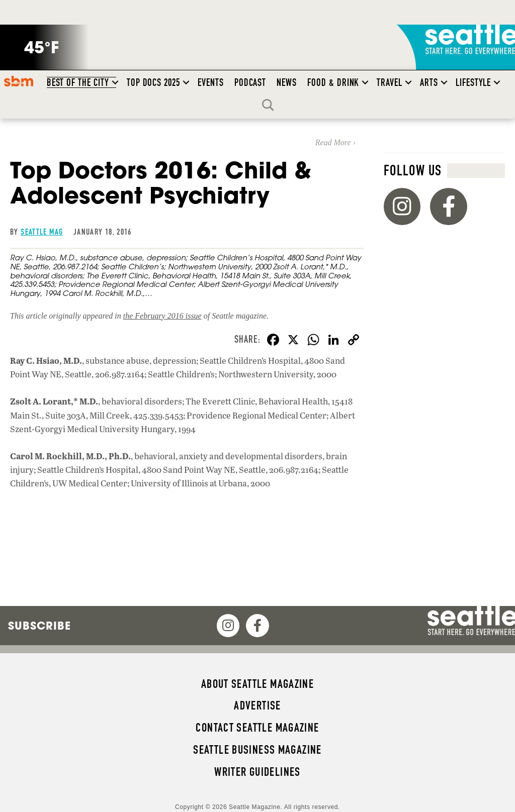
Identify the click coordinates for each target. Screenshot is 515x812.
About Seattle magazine (257, 684)
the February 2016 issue (162, 316)
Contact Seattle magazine (257, 728)
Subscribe (39, 626)
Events (211, 82)
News (287, 82)
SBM (18, 81)
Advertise (257, 705)
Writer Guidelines (257, 772)
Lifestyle (474, 82)
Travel (390, 82)
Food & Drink (333, 82)
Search (271, 105)
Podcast (250, 82)
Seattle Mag (42, 232)
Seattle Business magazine (257, 750)
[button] (115, 82)
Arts (429, 82)
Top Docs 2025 (153, 82)
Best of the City (78, 82)
